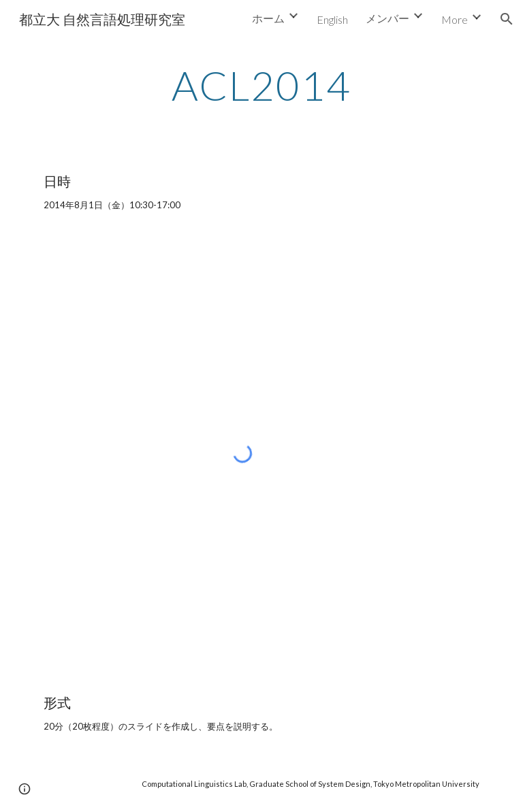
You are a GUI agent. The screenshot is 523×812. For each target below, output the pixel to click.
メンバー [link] (387, 18)
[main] (261, 85)
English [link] (332, 19)
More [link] (455, 19)
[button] (507, 19)
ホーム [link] (268, 18)
